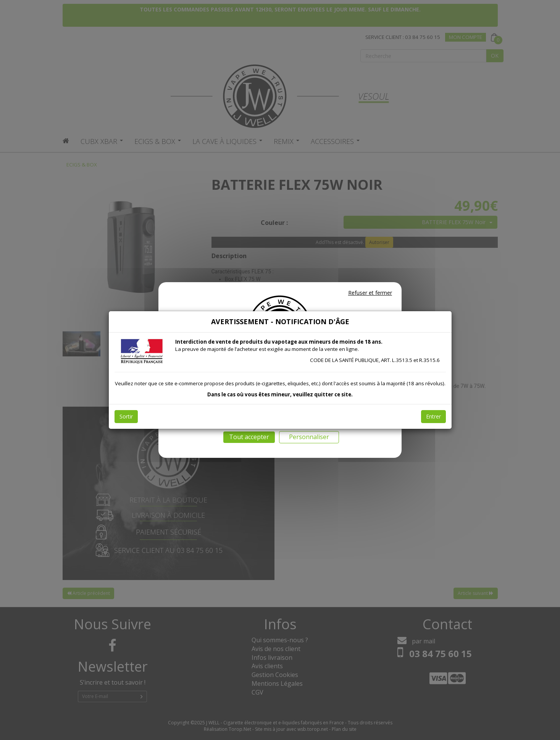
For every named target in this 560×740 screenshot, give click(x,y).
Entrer (433, 416)
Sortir (126, 416)
